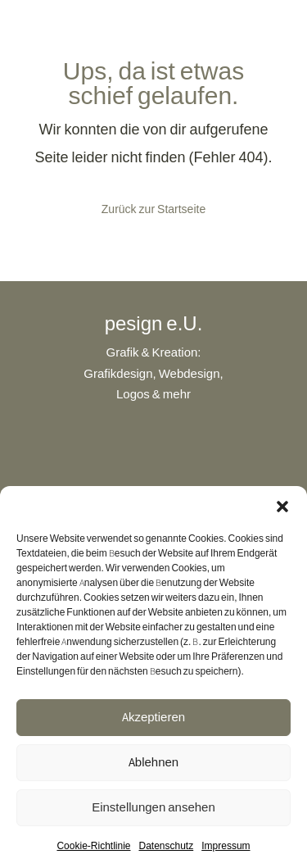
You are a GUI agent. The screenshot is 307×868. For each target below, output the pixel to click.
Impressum (226, 845)
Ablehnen (153, 762)
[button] (282, 507)
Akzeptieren (153, 717)
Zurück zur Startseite (153, 209)
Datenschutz (167, 845)
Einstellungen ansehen (153, 807)
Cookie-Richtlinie (93, 845)
